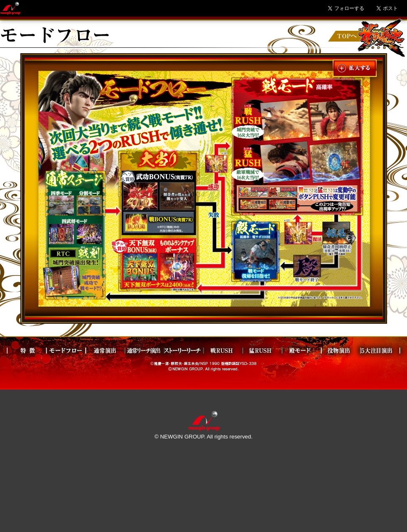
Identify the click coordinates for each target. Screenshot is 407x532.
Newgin (10, 8)
